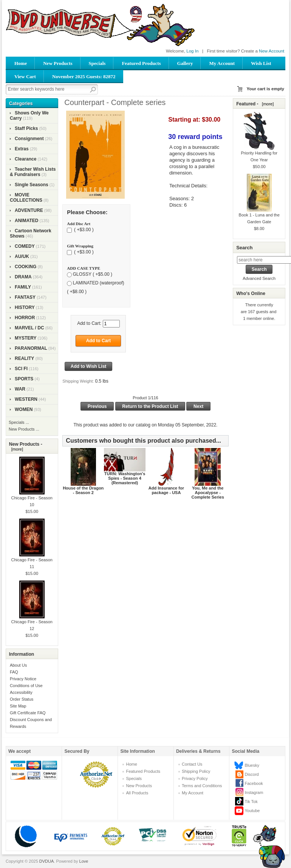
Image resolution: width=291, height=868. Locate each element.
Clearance (26, 159)
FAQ (14, 672)
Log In (192, 51)
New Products (58, 63)
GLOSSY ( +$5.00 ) (93, 275)
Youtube (252, 811)
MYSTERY (26, 338)
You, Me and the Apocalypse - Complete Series (208, 493)
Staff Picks (26, 128)
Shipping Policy (196, 771)
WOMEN (24, 409)
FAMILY (23, 287)
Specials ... (19, 422)
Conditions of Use (26, 686)
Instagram (254, 792)
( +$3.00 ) (83, 230)
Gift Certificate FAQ (28, 713)
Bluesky (252, 765)
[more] (16, 449)
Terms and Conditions (202, 786)
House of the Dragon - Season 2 (83, 490)
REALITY (24, 358)
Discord (252, 774)
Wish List (261, 63)
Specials (97, 63)
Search (244, 248)
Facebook (254, 783)
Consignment (29, 139)
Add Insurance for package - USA (166, 490)
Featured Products (141, 63)
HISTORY (25, 307)
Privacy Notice (23, 679)
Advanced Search (259, 278)
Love (84, 861)
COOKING (26, 267)
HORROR (25, 318)
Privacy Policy (195, 778)
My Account (222, 63)
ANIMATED (26, 221)
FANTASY (25, 297)
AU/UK (22, 256)
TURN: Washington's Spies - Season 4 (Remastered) (125, 478)
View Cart (25, 76)
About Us (18, 665)
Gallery (185, 63)
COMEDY (25, 246)
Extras (22, 149)
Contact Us (192, 764)
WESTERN (26, 399)
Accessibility (21, 692)
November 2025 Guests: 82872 (84, 76)
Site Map (18, 706)
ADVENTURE (29, 210)
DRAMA (23, 277)
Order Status (22, 699)
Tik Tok (251, 802)
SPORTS (24, 379)
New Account (272, 51)
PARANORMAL (31, 348)
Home (21, 63)
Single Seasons (32, 185)
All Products (137, 793)
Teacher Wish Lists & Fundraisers (33, 172)
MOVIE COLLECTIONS (26, 198)
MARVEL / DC (29, 328)
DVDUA (47, 861)
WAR (20, 389)
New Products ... (24, 429)
